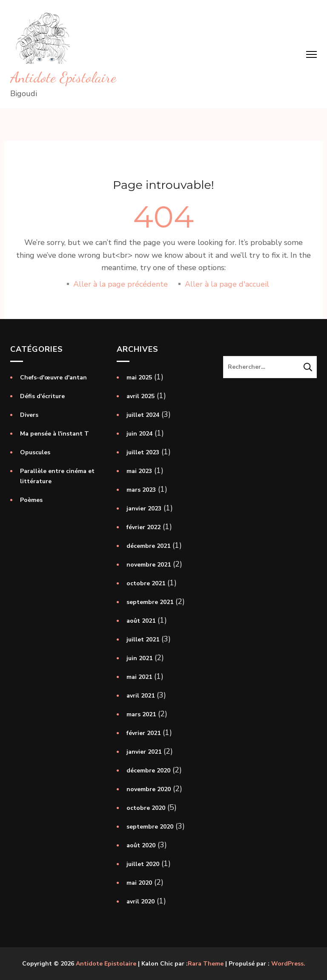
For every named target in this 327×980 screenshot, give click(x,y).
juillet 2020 (143, 864)
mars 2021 (141, 714)
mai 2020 (139, 883)
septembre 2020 (150, 827)
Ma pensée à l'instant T (54, 434)
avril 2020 (141, 902)
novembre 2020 (149, 789)
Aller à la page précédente (120, 284)
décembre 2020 (148, 771)
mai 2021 (139, 677)
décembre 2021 (148, 546)
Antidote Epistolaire (63, 77)
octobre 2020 (146, 808)
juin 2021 (139, 658)
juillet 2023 (143, 452)
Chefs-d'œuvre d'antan (53, 377)
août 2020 (141, 845)
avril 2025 (141, 396)
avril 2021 (141, 696)
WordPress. (288, 964)
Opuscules (35, 452)
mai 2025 (139, 377)
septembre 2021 (150, 602)
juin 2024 (139, 434)
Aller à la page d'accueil (227, 284)
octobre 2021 (146, 583)
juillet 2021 (143, 640)
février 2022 (143, 527)
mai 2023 (139, 471)
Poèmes (31, 500)
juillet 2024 (143, 415)
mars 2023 (141, 490)
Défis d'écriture (42, 396)
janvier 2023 (144, 509)
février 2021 (143, 733)
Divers (29, 415)
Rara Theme (206, 964)
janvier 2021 (144, 752)
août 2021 (141, 621)
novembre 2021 (149, 565)
